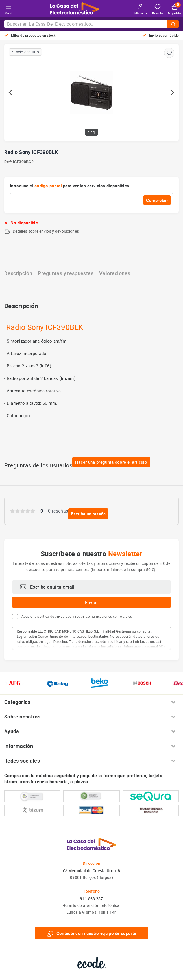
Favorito (158, 10)
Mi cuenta (141, 9)
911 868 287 (91, 899)
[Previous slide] (11, 93)
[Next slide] (172, 93)
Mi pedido (175, 10)
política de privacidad (54, 616)
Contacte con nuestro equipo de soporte (91, 933)
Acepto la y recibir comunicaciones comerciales (77, 616)
